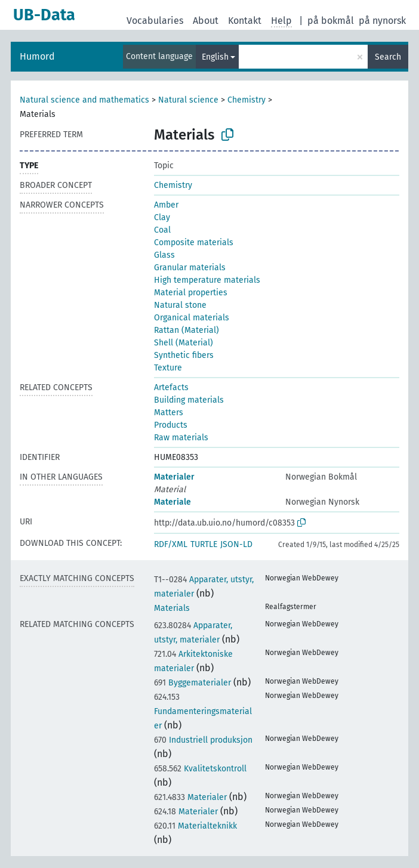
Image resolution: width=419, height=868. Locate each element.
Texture (168, 368)
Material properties (191, 293)
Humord (37, 56)
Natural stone (180, 305)
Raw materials (181, 438)
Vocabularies (155, 21)
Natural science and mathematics (84, 100)
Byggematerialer (192, 683)
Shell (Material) (184, 343)
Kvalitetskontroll (200, 769)
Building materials (189, 400)
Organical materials (192, 318)
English (215, 57)
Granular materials (190, 268)
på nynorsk (382, 21)
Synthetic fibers (184, 355)
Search (388, 57)
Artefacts (171, 387)
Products (171, 425)
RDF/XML (171, 544)
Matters (169, 413)
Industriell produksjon (203, 740)
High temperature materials (207, 280)
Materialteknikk (195, 826)
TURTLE (204, 544)
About (206, 21)
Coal (162, 230)
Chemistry (247, 100)
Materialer (174, 477)
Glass (164, 255)
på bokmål (331, 21)
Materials (172, 608)
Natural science (188, 100)
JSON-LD (236, 544)
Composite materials (194, 243)
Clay (162, 217)
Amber (166, 205)
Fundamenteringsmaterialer (203, 711)
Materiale (172, 502)
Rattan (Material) (187, 330)
